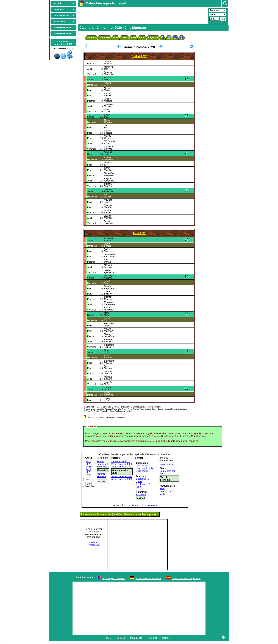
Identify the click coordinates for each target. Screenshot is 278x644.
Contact (166, 638)
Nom (162, 488)
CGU (109, 638)
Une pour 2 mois (144, 468)
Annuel (100, 461)
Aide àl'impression (94, 544)
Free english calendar (114, 578)
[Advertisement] (142, 15)
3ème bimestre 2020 (122, 467)
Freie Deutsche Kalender (148, 578)
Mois (115, 37)
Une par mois (143, 466)
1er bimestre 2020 (121, 461)
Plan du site (136, 638)
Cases (124, 37)
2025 (89, 464)
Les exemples (149, 505)
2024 (89, 461)
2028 (89, 472)
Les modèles (131, 505)
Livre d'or (152, 638)
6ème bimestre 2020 (122, 479)
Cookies (121, 638)
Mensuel (101, 474)
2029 (89, 475)
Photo (142, 37)
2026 (89, 467)
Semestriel (102, 464)
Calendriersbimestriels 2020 (63, 43)
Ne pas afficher (166, 464)
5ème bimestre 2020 (122, 476)
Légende (153, 37)
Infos (133, 37)
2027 (89, 469)
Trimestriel (102, 467)
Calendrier (104, 37)
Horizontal (141, 495)
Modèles (91, 37)
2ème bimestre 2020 (122, 464)
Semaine (101, 476)
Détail (162, 494)
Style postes (142, 471)
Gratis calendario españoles (186, 578)
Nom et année (167, 491)
